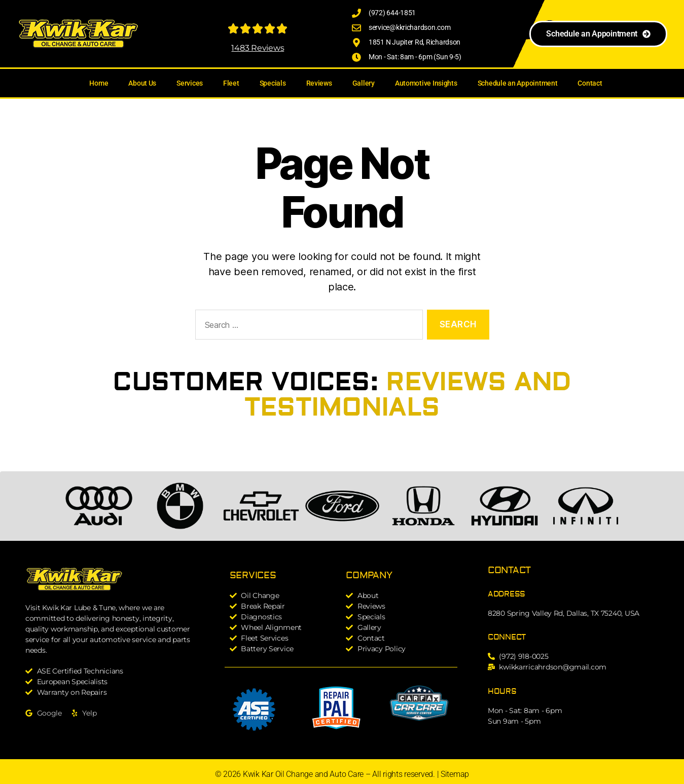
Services (190, 83)
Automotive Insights (426, 83)
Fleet (231, 83)
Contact (590, 83)
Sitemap (455, 774)
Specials (273, 83)
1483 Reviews (258, 48)
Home (99, 83)
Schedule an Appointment (518, 83)
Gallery (364, 83)
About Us (142, 83)
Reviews (319, 83)
